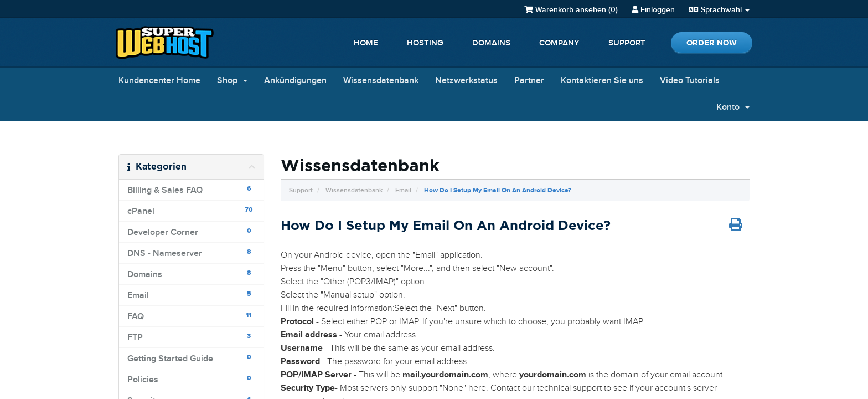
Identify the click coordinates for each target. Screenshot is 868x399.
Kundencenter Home (159, 81)
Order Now (712, 43)
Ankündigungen (295, 81)
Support (627, 43)
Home (366, 43)
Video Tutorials (690, 81)
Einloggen (653, 10)
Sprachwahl (719, 10)
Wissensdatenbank (381, 81)
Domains (491, 43)
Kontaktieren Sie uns (602, 81)
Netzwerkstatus (466, 81)
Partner (529, 81)
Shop (232, 81)
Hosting (425, 43)
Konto (733, 107)
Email (403, 190)
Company (559, 43)
